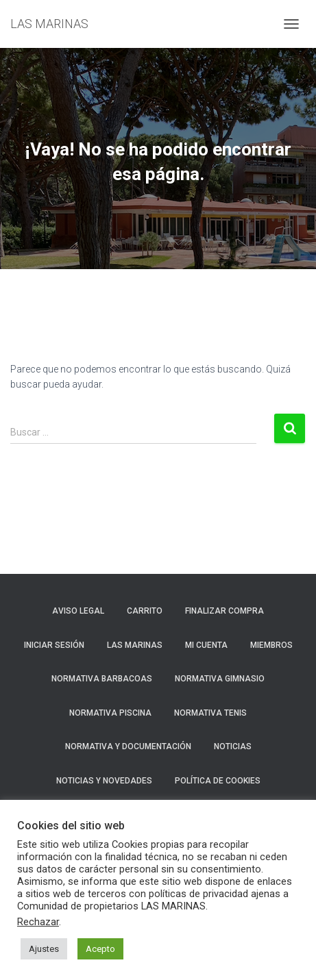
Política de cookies (218, 781)
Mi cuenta (206, 645)
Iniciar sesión (54, 645)
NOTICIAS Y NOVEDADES (104, 781)
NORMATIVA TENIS (210, 713)
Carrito (145, 611)
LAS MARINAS (135, 645)
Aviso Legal (78, 611)
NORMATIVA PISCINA (110, 713)
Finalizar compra (224, 611)
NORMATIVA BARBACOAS (102, 679)
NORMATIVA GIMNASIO (220, 679)
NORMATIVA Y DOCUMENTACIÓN (128, 746)
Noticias (233, 746)
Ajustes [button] (44, 949)
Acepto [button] (100, 949)
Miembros (271, 645)
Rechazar (38, 922)
